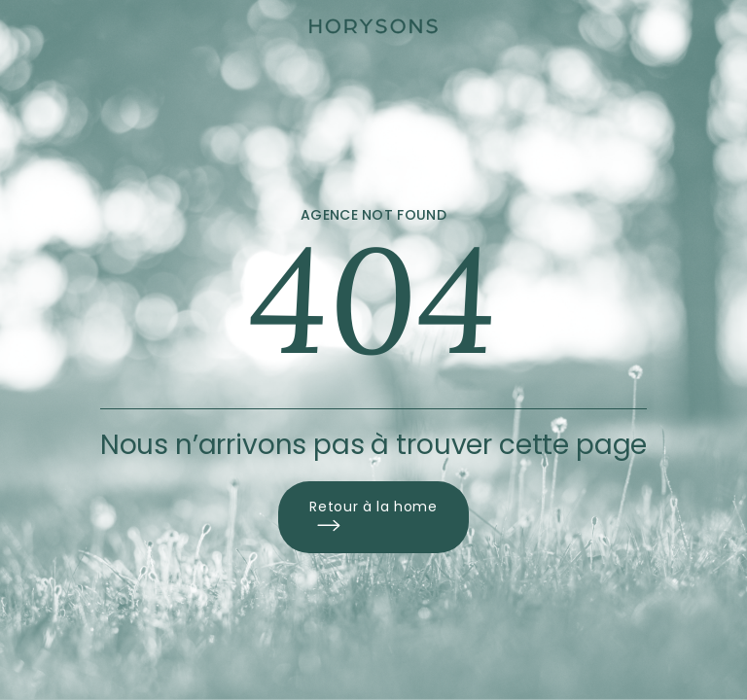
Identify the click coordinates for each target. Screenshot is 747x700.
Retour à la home (373, 517)
